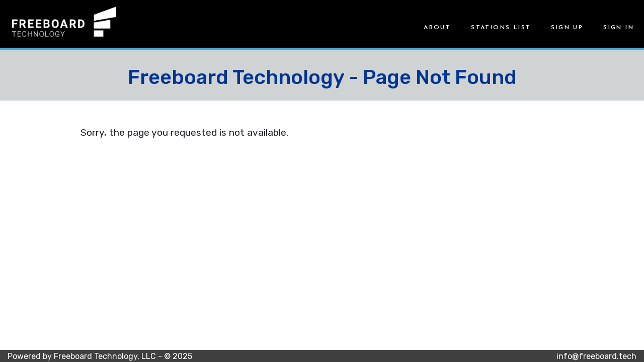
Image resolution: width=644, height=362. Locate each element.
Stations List (501, 28)
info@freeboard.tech (596, 356)
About (437, 28)
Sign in (619, 28)
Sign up (567, 28)
